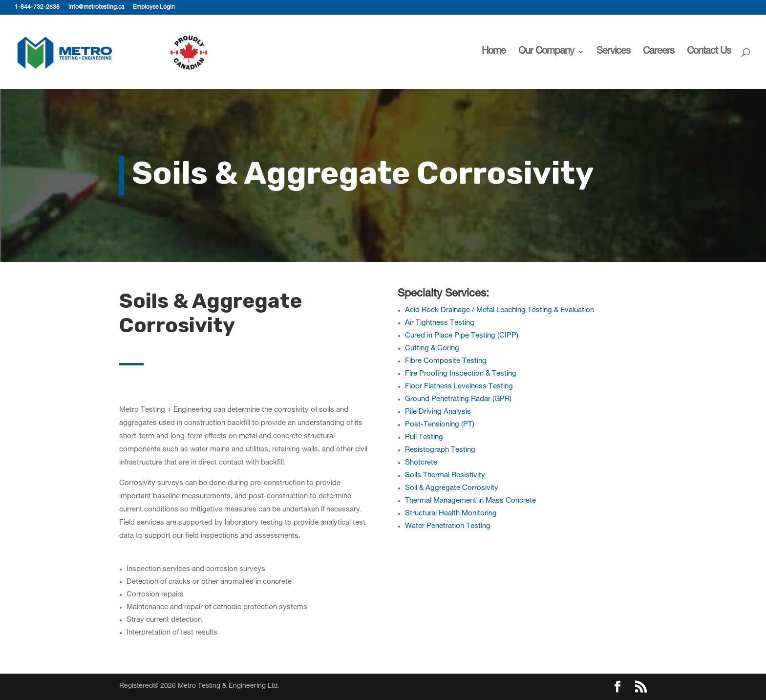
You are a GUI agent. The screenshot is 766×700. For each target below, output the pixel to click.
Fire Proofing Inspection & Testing (461, 374)
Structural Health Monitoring (451, 514)
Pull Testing (424, 437)
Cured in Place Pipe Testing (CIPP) (462, 336)
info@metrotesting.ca (96, 7)
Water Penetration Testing (448, 526)
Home (494, 53)
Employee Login (154, 7)
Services (613, 53)
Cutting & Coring (432, 349)
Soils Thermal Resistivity (445, 476)
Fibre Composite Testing (446, 361)
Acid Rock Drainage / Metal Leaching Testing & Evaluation (500, 310)
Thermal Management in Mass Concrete (470, 501)
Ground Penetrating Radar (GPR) (458, 399)
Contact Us (709, 53)
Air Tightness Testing (440, 323)
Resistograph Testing (440, 450)
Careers (659, 53)
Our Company (546, 53)
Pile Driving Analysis (438, 412)
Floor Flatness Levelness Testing (459, 387)
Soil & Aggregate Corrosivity (452, 488)
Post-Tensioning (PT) (440, 425)
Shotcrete (421, 463)
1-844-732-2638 (37, 7)
